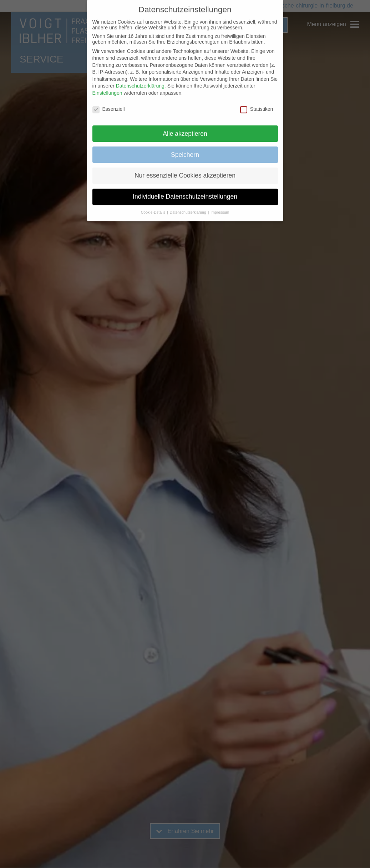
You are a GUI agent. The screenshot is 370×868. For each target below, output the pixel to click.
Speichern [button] (185, 146)
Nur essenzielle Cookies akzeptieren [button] (185, 167)
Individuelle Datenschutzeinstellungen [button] (185, 188)
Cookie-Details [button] (154, 204)
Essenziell (109, 100)
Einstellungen (107, 85)
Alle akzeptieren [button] (185, 125)
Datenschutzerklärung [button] (189, 204)
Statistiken (257, 100)
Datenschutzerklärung (140, 78)
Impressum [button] (220, 204)
